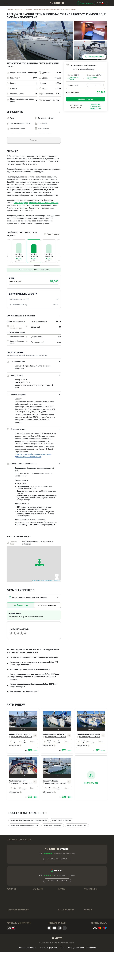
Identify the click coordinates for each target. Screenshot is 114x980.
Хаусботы (37, 925)
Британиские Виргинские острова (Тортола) (69, 844)
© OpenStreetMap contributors (52, 581)
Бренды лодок (38, 906)
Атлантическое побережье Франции (43, 203)
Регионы (36, 903)
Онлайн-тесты (64, 930)
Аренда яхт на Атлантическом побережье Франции (29, 820)
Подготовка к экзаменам (69, 927)
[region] (34, 253)
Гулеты (35, 919)
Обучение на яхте (65, 924)
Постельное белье (17, 337)
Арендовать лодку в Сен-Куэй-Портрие (24, 825)
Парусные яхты (39, 909)
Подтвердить (96, 123)
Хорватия (11, 843)
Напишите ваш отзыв (57, 869)
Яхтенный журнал (14, 924)
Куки (63, 973)
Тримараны (37, 922)
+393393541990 (94, 930)
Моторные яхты (39, 913)
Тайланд (88, 843)
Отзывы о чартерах (15, 933)
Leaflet (34, 581)
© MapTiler (40, 581)
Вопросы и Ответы (40, 932)
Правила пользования (27, 973)
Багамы (36, 843)
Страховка (11, 930)
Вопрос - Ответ (64, 937)
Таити (61, 849)
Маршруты (11, 927)
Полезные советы (66, 933)
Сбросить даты (81, 123)
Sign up (87, 906)
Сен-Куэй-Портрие (21, 203)
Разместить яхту (86, 3)
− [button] (57, 579)
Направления (64, 903)
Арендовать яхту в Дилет (53, 825)
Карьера (10, 909)
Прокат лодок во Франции (62, 820)
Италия (87, 849)
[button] (34, 112)
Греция (10, 849)
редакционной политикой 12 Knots (82, 973)
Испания (36, 849)
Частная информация (49, 973)
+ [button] (57, 575)
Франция (10, 852)
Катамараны (38, 916)
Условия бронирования (42, 929)
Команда (10, 903)
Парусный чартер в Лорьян (77, 825)
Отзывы (10, 913)
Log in (87, 903)
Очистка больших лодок (17, 342)
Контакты (11, 916)
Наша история (13, 906)
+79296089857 (97, 927)
